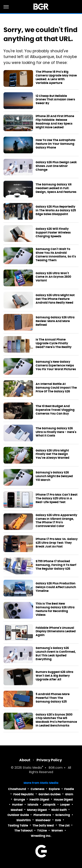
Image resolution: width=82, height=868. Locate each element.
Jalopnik (49, 805)
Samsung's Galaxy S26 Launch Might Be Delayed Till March (54, 476)
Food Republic (24, 794)
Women (57, 831)
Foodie (69, 789)
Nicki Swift (59, 810)
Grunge (19, 800)
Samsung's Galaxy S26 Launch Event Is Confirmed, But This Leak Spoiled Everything (56, 654)
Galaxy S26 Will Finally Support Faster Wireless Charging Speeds (53, 233)
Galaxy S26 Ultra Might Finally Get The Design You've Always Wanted (52, 454)
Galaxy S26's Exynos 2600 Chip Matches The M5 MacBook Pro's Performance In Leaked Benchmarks (56, 720)
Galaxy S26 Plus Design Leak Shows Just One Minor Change (56, 166)
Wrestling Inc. (41, 836)
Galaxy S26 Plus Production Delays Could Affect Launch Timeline (56, 587)
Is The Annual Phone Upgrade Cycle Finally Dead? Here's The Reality (54, 343)
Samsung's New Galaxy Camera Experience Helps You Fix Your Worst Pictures (56, 366)
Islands (33, 805)
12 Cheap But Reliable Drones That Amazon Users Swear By (55, 100)
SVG (58, 820)
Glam (69, 794)
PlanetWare (42, 815)
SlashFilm (24, 820)
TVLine (42, 831)
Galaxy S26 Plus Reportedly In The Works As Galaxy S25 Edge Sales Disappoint (56, 210)
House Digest (63, 800)
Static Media (32, 768)
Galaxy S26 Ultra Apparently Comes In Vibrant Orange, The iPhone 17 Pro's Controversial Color (56, 521)
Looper (65, 805)
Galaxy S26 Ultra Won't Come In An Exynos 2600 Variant (53, 277)
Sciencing (63, 815)
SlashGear (43, 820)
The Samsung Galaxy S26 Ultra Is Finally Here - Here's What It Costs (56, 432)
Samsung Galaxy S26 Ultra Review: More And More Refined (55, 321)
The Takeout (24, 831)
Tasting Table (18, 825)
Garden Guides (50, 794)
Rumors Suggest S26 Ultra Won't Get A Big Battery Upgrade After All (54, 676)
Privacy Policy (49, 760)
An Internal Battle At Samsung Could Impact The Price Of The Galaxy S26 (56, 388)
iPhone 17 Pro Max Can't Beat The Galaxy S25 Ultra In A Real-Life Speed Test (57, 498)
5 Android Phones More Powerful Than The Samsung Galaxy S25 (53, 698)
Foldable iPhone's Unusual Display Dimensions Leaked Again (56, 632)
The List (64, 825)
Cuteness (38, 789)
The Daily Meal (43, 825)
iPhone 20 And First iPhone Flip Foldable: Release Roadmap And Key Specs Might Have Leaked (55, 122)
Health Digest (39, 800)
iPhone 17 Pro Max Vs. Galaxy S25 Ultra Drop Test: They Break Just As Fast (57, 543)
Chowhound (17, 789)
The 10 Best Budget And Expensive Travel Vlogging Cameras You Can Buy (55, 410)
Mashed (17, 810)
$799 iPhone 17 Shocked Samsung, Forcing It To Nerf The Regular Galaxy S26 (56, 565)
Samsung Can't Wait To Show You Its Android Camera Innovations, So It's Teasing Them (56, 255)
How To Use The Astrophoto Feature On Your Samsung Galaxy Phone (55, 144)
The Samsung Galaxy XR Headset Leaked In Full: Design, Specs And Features (56, 188)
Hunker (17, 805)
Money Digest (37, 810)
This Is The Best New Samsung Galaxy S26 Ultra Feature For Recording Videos (55, 609)
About (25, 760)
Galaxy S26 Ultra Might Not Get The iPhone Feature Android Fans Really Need (55, 299)
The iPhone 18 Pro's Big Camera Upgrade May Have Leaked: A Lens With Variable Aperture (56, 77)
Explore (54, 789)
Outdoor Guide (18, 815)
